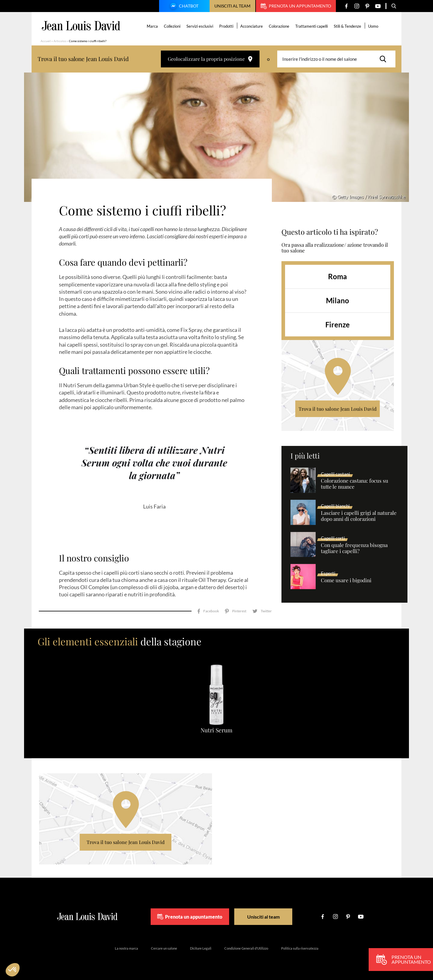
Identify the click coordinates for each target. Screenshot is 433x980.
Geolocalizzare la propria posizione (210, 59)
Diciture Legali (201, 948)
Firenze (338, 325)
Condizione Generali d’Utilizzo (246, 948)
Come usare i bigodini (346, 580)
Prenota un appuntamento (296, 6)
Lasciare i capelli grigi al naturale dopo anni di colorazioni (359, 516)
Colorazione (279, 26)
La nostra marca (126, 948)
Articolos (60, 41)
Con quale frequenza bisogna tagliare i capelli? (354, 548)
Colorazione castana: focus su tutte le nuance (355, 484)
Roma (338, 276)
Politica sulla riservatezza (300, 948)
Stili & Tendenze (347, 26)
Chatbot (183, 7)
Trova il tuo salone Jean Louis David (338, 409)
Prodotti (226, 26)
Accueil (46, 41)
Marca (152, 26)
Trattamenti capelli (312, 26)
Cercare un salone (164, 948)
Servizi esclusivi (200, 26)
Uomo (373, 26)
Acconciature (252, 26)
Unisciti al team (232, 6)
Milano (338, 300)
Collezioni (172, 26)
